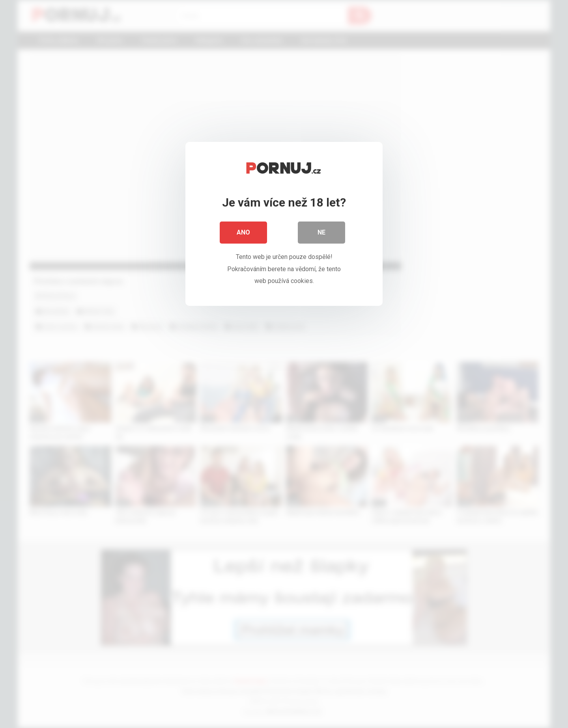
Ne (321, 232)
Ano (243, 232)
